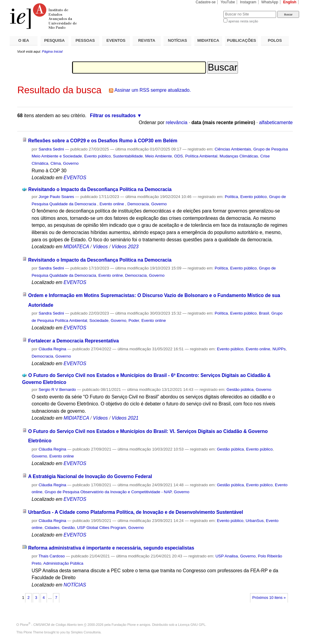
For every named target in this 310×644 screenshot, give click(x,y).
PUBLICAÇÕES (242, 40)
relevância (176, 122)
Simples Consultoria (86, 632)
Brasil (264, 313)
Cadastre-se (206, 2)
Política (231, 197)
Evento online (112, 204)
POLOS (275, 40)
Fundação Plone (124, 625)
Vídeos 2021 (125, 418)
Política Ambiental (201, 156)
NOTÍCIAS (178, 40)
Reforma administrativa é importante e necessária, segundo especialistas (111, 548)
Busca (209, 11)
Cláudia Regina (52, 349)
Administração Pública (63, 563)
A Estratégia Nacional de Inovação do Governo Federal (90, 476)
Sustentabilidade (128, 156)
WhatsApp (270, 2)
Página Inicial (52, 51)
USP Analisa (227, 556)
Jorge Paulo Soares (56, 197)
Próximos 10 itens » (269, 598)
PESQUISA (54, 40)
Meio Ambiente (158, 156)
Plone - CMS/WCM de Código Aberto (48, 625)
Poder (134, 320)
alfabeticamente (276, 122)
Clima (56, 163)
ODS (178, 156)
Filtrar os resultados (113, 116)
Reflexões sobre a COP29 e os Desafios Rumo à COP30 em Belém (103, 141)
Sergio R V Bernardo (57, 390)
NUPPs (279, 349)
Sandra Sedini (51, 149)
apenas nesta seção (243, 21)
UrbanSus (254, 521)
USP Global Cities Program (101, 528)
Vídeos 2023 (125, 247)
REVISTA (147, 40)
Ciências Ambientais (233, 149)
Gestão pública (240, 390)
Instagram (248, 2)
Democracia (138, 204)
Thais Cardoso (52, 556)
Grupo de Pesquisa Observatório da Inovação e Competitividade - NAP (108, 492)
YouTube (228, 2)
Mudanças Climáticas (239, 156)
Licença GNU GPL (192, 625)
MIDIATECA (208, 40)
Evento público (97, 156)
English (290, 2)
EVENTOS (116, 40)
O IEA (24, 40)
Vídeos (100, 247)
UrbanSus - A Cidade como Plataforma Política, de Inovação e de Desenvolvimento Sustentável (136, 512)
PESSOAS (85, 40)
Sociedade (99, 320)
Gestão (68, 528)
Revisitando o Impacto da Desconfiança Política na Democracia (100, 189)
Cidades (52, 528)
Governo (71, 163)
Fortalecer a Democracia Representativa (74, 341)
